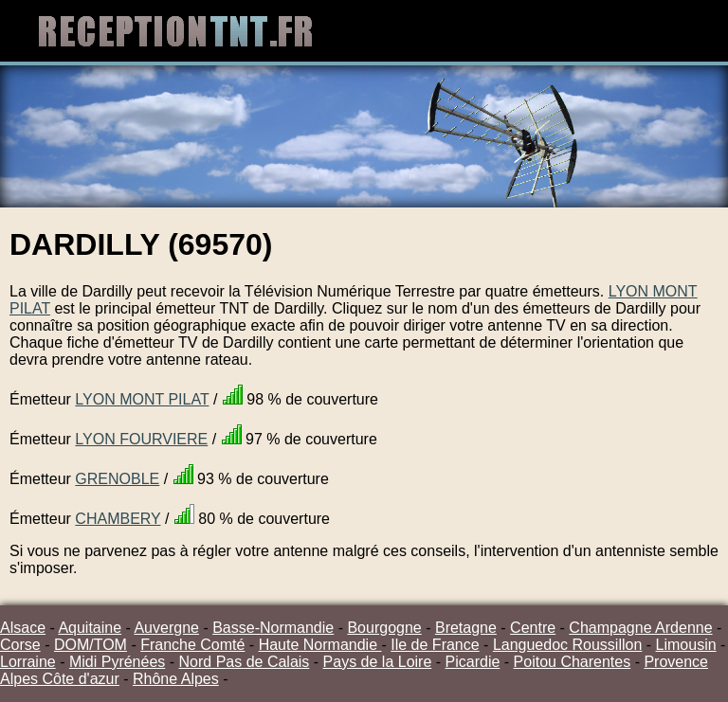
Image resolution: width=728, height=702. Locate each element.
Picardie (473, 662)
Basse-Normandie (273, 628)
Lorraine (28, 662)
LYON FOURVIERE (141, 439)
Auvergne (166, 628)
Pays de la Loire (378, 662)
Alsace (23, 628)
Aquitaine (90, 628)
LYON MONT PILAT (142, 399)
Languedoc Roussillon (567, 645)
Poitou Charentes (573, 662)
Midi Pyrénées (117, 662)
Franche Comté (192, 645)
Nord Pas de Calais (245, 662)
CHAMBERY (118, 519)
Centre (533, 628)
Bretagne (466, 628)
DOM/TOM (91, 645)
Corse (20, 645)
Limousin (686, 645)
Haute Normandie (320, 645)
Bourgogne (384, 628)
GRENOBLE (117, 479)
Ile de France (435, 645)
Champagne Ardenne (640, 628)
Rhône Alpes (176, 679)
